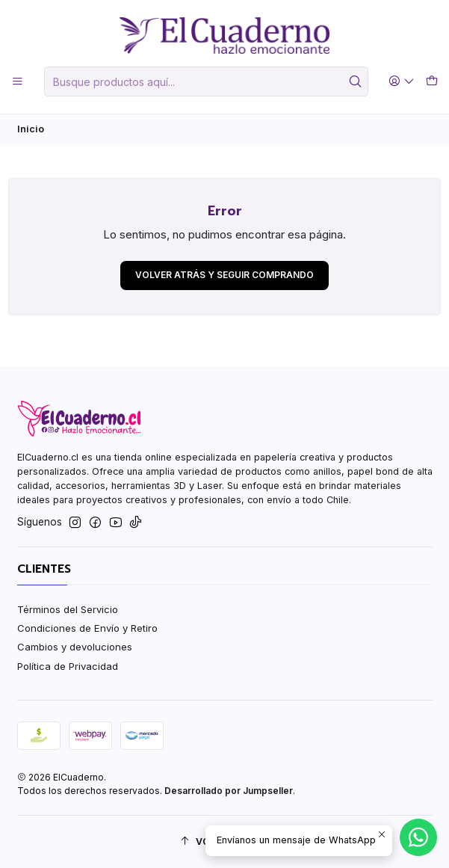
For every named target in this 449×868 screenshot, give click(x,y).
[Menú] (18, 81)
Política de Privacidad (68, 666)
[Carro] (432, 81)
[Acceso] (402, 81)
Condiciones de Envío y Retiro (87, 628)
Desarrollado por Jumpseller (229, 791)
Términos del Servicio (68, 609)
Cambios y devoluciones (75, 647)
